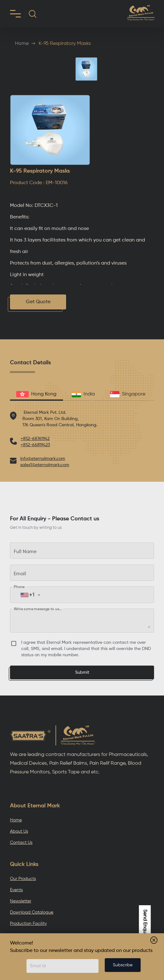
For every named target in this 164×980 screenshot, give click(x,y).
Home (22, 44)
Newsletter (21, 901)
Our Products (23, 879)
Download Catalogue (32, 912)
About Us (19, 831)
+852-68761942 (35, 439)
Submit (82, 672)
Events (16, 890)
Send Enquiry (145, 924)
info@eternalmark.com (43, 459)
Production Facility (28, 924)
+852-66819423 (35, 445)
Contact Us (21, 843)
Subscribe (123, 965)
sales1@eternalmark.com (45, 465)
